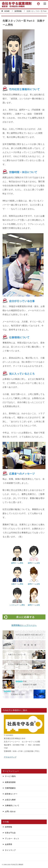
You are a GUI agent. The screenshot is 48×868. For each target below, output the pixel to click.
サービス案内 (10, 776)
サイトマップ (10, 850)
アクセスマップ (10, 757)
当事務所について (12, 805)
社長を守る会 (10, 833)
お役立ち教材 (10, 800)
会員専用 (8, 844)
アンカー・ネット (12, 839)
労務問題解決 (10, 788)
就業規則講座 (10, 782)
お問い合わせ (10, 811)
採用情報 (8, 827)
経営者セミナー (11, 794)
